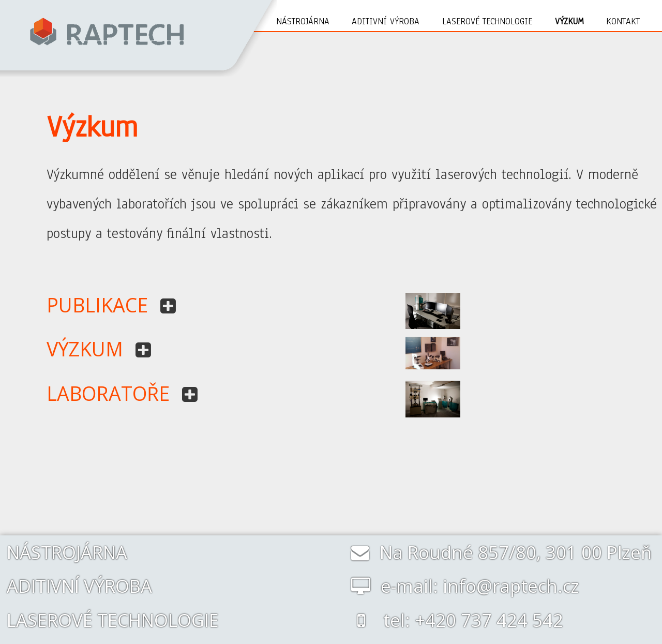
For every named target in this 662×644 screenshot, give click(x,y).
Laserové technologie (487, 21)
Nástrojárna (303, 21)
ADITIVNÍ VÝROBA (79, 586)
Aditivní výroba (386, 21)
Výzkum (569, 21)
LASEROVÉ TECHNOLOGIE (113, 620)
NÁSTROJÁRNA (67, 552)
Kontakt (623, 21)
